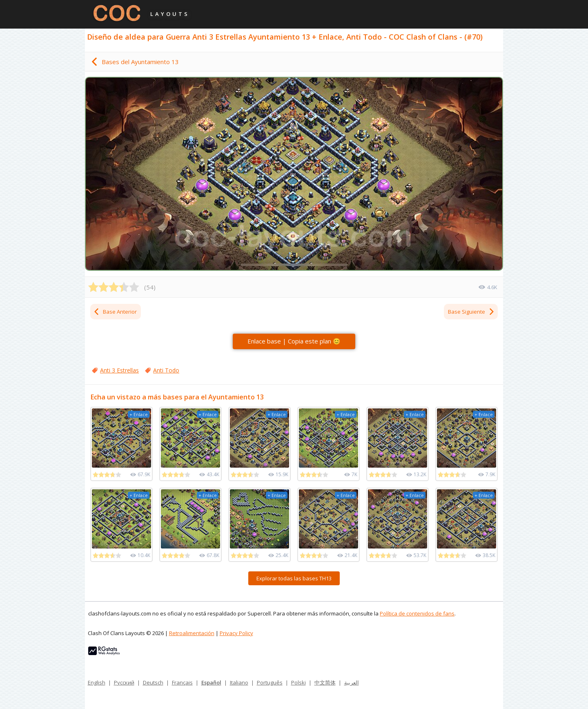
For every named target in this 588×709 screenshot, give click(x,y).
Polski (298, 682)
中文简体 (325, 682)
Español (211, 682)
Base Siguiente (471, 312)
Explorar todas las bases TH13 (294, 578)
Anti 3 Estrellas (119, 370)
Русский (124, 682)
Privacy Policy (236, 633)
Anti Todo (166, 370)
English (97, 682)
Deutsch (153, 682)
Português (270, 682)
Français (182, 682)
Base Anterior (115, 312)
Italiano (239, 682)
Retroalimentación (192, 633)
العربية (352, 682)
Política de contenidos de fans (417, 613)
